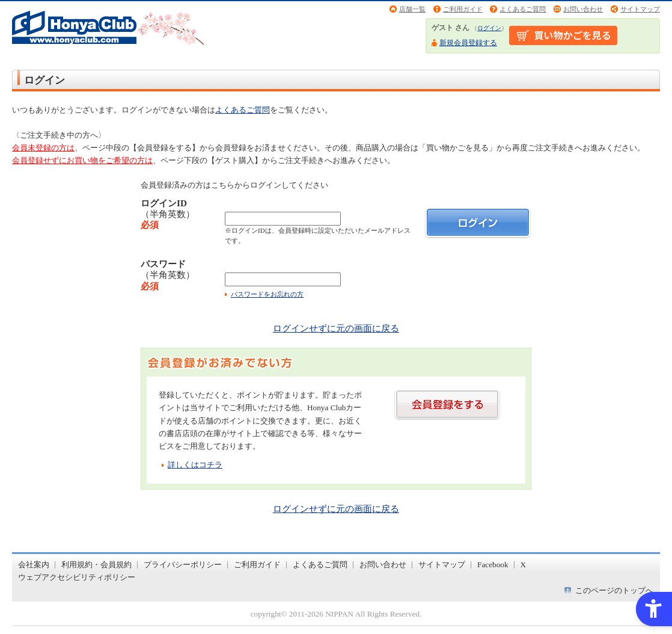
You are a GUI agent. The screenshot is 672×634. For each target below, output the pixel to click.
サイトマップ (640, 9)
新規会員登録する (468, 43)
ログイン (489, 28)
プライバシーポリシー (183, 565)
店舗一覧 (412, 9)
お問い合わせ (583, 9)
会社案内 (34, 565)
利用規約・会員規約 (96, 565)
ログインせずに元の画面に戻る (336, 328)
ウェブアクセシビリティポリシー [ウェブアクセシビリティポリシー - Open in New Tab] (77, 577)
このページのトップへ (614, 590)
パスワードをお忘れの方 (267, 294)
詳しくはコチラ (195, 465)
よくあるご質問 (523, 9)
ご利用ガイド (463, 9)
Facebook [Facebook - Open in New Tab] (493, 565)
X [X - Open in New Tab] (524, 565)
